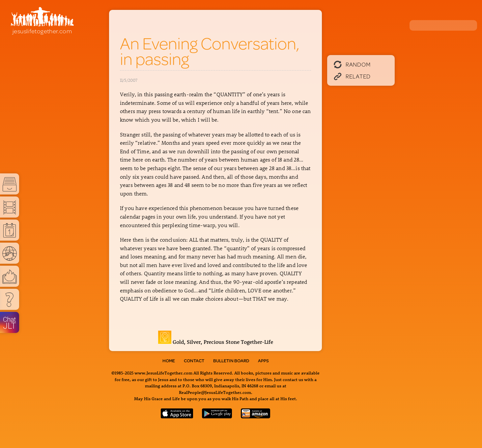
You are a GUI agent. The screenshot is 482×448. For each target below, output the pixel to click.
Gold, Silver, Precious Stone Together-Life (216, 342)
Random (352, 64)
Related (352, 76)
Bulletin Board (231, 361)
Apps (263, 361)
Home (169, 361)
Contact (194, 361)
